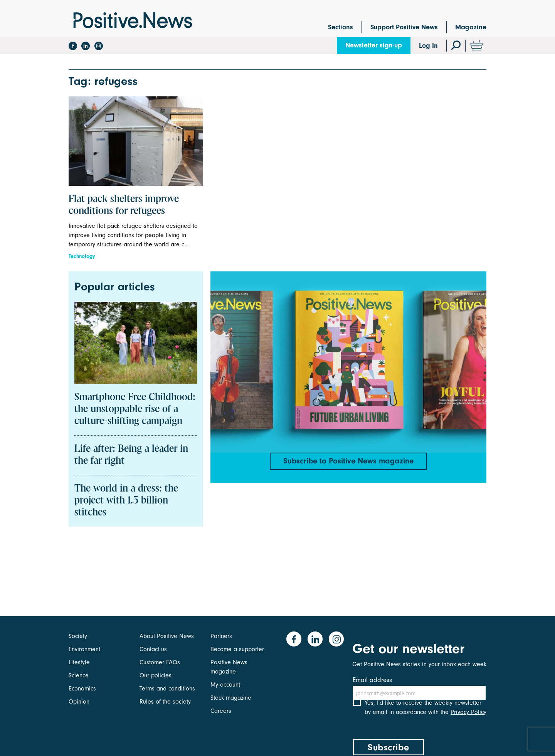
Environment (84, 649)
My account (225, 685)
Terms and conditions (167, 689)
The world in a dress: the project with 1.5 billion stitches (126, 501)
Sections (341, 27)
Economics (82, 689)
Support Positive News (404, 27)
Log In (428, 46)
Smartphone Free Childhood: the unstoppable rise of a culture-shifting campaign (135, 409)
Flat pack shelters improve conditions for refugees (124, 205)
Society (78, 636)
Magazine (471, 27)
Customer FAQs (160, 662)
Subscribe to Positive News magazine (348, 462)
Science (79, 675)
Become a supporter (237, 649)
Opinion (79, 702)
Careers (221, 711)
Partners (221, 636)
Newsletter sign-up (374, 45)
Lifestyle (79, 662)
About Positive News (167, 636)
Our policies (156, 675)
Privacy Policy (468, 721)
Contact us (153, 649)
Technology (82, 256)
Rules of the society (165, 702)
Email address (372, 680)
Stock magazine (231, 698)
